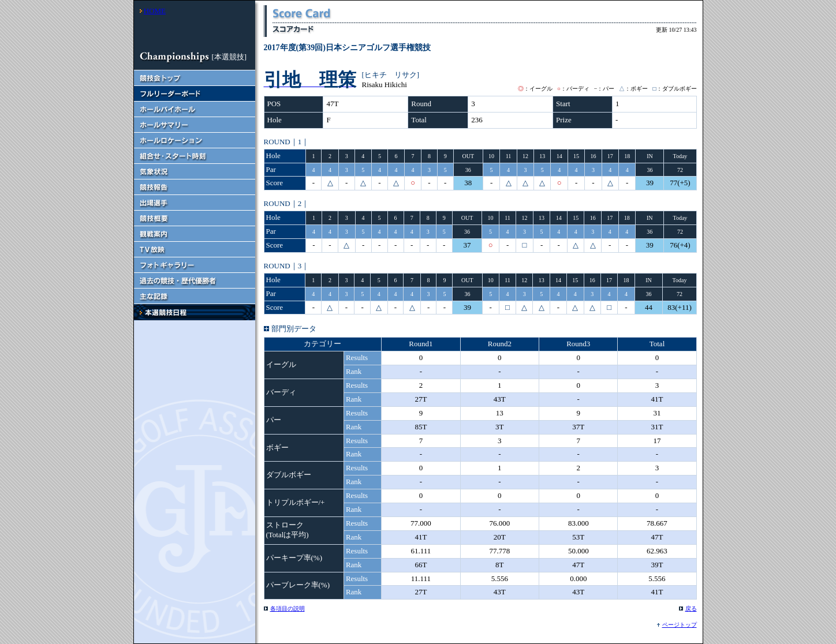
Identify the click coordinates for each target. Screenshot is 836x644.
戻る (691, 609)
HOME (155, 11)
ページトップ (680, 625)
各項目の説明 (288, 609)
